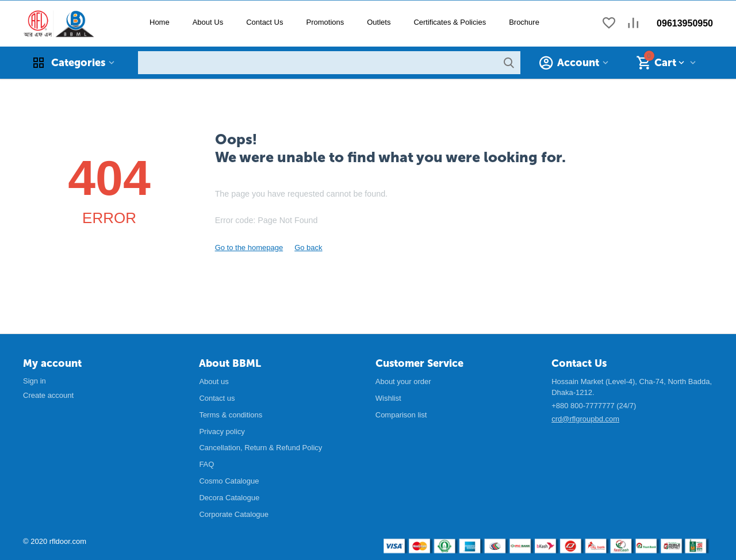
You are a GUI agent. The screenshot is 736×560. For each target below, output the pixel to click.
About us (214, 381)
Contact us (217, 398)
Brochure (524, 22)
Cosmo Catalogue (229, 481)
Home (160, 22)
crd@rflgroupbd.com (585, 419)
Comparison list (401, 415)
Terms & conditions (231, 415)
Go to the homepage (249, 248)
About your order (403, 381)
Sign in (34, 381)
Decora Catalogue (229, 498)
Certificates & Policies (450, 22)
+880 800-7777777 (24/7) (594, 406)
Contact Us (264, 22)
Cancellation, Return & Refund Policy (260, 448)
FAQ (206, 464)
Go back (308, 248)
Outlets (379, 22)
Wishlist (388, 398)
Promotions (325, 22)
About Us (208, 22)
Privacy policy (222, 431)
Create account (48, 395)
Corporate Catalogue (234, 514)
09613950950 (685, 23)
